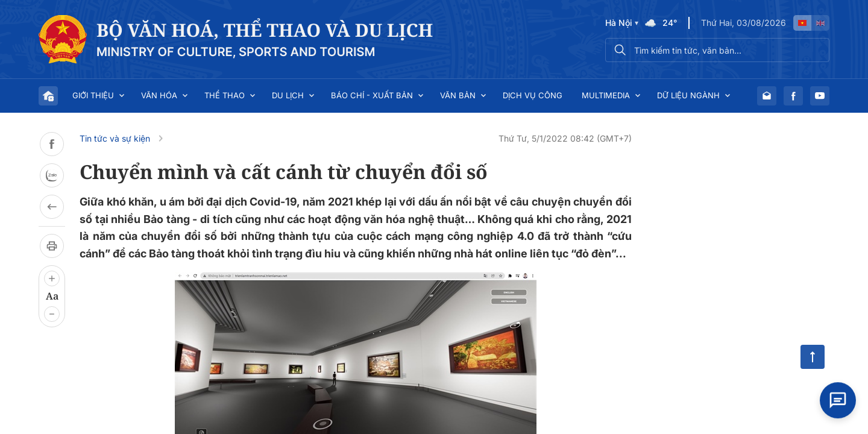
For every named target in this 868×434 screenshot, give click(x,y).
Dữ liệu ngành (688, 95)
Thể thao (225, 95)
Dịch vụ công (533, 95)
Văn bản (458, 95)
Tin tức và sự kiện (115, 138)
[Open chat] (838, 398)
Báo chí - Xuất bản (372, 95)
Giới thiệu (93, 95)
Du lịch (288, 95)
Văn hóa (159, 95)
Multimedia (606, 95)
